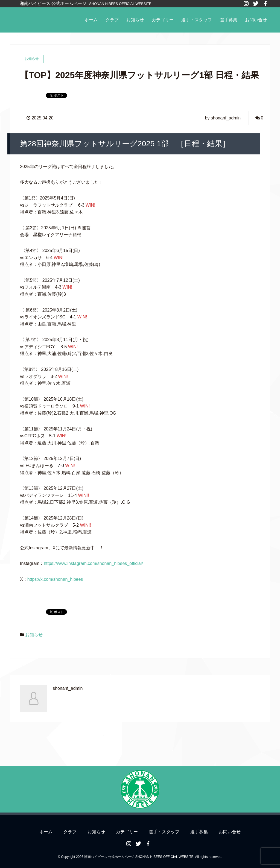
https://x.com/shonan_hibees (55, 579)
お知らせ (135, 20)
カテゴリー (163, 20)
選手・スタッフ (197, 20)
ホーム (91, 20)
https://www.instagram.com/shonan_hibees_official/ (93, 563)
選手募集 (229, 20)
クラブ (112, 20)
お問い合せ (256, 20)
